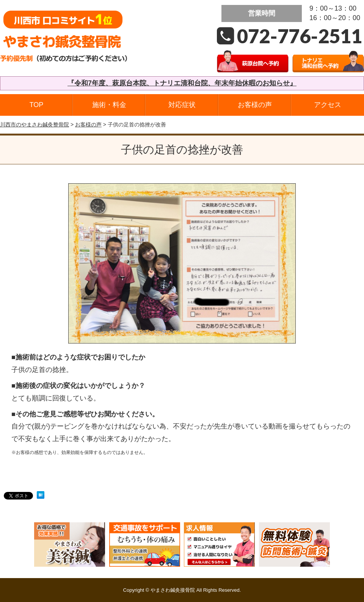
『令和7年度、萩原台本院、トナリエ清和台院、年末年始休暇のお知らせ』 (182, 83)
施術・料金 (109, 105)
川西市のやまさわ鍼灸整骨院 (35, 124)
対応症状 (182, 105)
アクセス (328, 105)
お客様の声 (255, 105)
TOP (37, 105)
